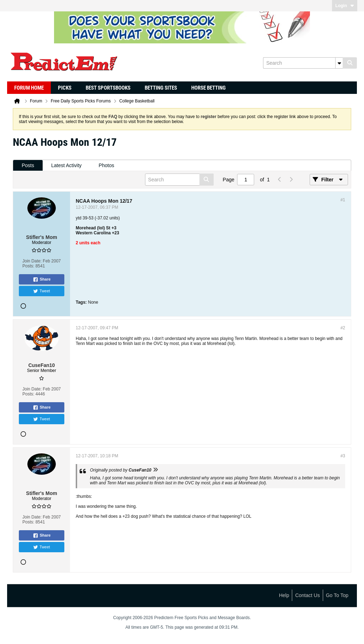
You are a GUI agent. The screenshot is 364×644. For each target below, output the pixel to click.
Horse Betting (208, 88)
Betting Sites (161, 88)
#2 (343, 328)
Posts (28, 165)
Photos (107, 165)
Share (42, 280)
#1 (343, 200)
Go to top (337, 595)
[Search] (303, 63)
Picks (65, 88)
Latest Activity (66, 165)
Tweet (41, 291)
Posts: (28, 266)
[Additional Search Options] (339, 63)
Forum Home (29, 88)
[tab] (28, 166)
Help (284, 595)
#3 (343, 456)
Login (345, 6)
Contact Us (307, 595)
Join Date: (32, 261)
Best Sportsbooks (108, 88)
